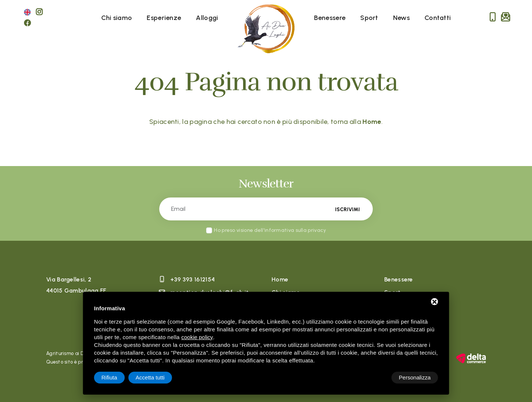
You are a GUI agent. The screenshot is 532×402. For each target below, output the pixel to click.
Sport (369, 18)
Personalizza (117, 377)
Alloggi (207, 18)
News (401, 18)
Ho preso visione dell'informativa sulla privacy (270, 230)
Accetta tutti (416, 377)
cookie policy (197, 337)
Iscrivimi (347, 209)
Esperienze (164, 18)
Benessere (330, 18)
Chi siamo (117, 18)
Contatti (438, 18)
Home (280, 279)
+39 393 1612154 (193, 279)
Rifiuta (376, 377)
